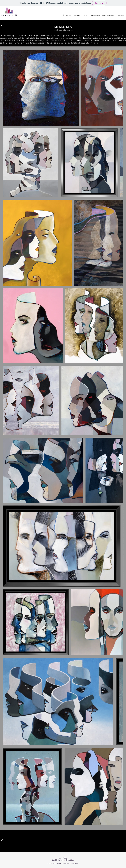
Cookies (66, 860)
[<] (1, 25)
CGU (61, 858)
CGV (65, 858)
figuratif (95, 43)
